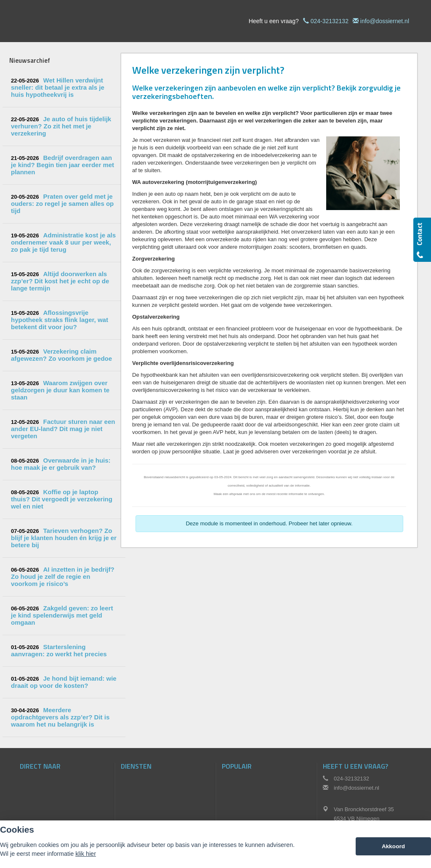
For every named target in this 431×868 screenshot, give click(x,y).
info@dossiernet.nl (385, 21)
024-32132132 (330, 21)
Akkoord (393, 846)
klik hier (86, 854)
